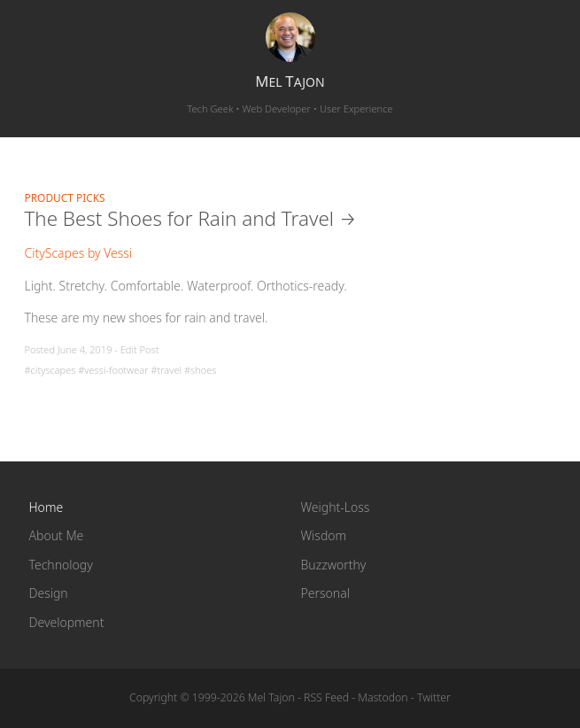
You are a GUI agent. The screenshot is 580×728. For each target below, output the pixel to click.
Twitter (434, 697)
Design (49, 593)
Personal (325, 593)
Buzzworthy (334, 565)
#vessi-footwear (113, 370)
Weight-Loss (336, 507)
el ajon (290, 81)
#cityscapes (50, 370)
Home (46, 507)
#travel (166, 370)
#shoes (201, 370)
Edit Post (140, 349)
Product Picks (65, 197)
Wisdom (324, 535)
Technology (61, 565)
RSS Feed (326, 697)
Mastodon (383, 697)
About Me (57, 535)
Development (67, 622)
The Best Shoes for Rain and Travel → (191, 218)
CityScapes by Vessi (79, 253)
